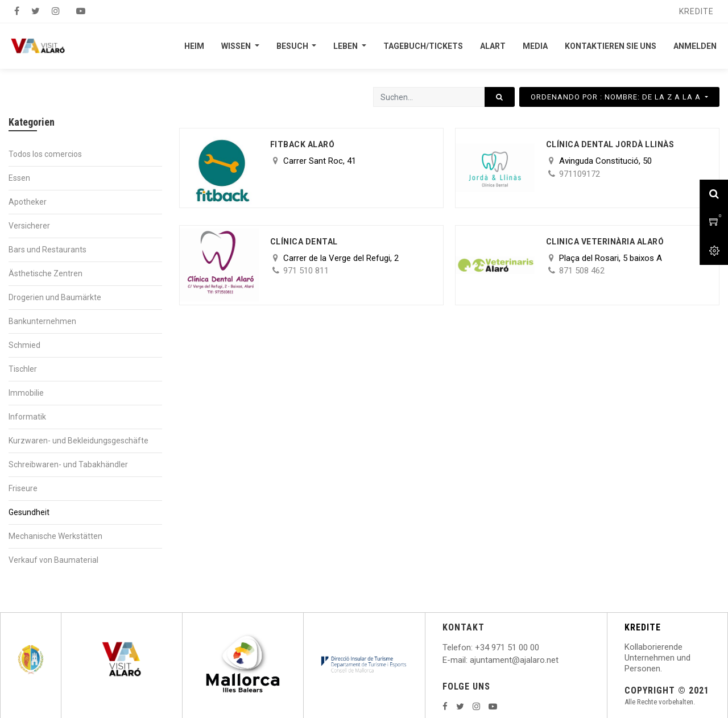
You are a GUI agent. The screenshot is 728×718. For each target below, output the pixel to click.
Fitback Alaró (303, 144)
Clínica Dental (304, 242)
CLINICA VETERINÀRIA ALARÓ (605, 242)
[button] (619, 97)
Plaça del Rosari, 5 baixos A (611, 258)
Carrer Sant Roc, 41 (320, 161)
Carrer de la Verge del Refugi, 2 (341, 258)
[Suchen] (500, 97)
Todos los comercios (45, 154)
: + (475, 648)
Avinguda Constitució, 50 (605, 161)
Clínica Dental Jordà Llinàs (610, 144)
